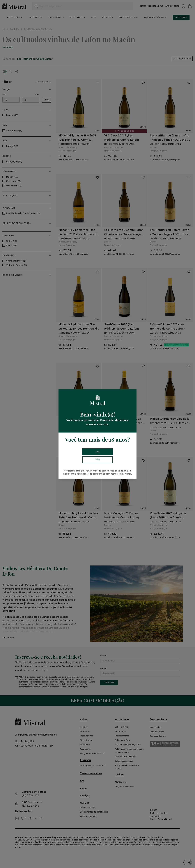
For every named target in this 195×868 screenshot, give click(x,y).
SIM (97, 452)
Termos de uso (123, 471)
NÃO (98, 460)
